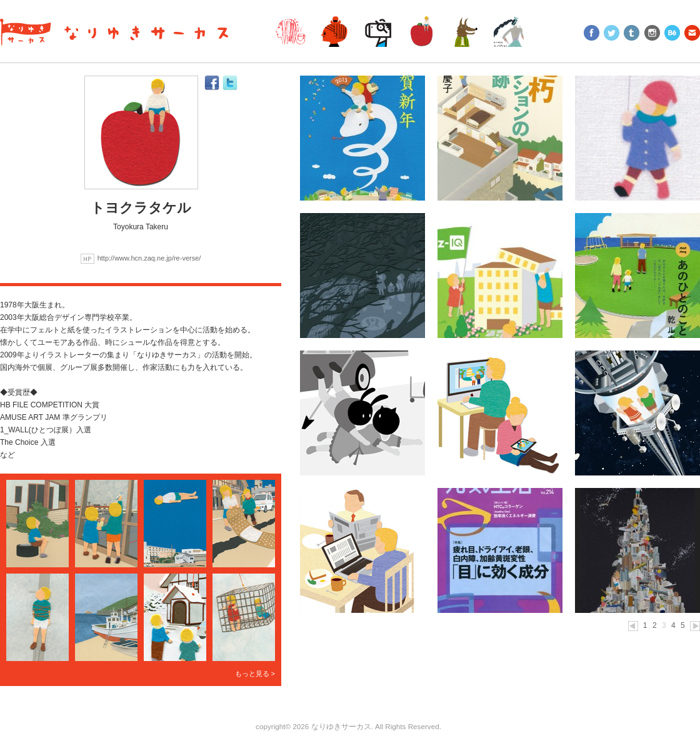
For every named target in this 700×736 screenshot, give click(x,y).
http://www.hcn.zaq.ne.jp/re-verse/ (149, 258)
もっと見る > (255, 674)
